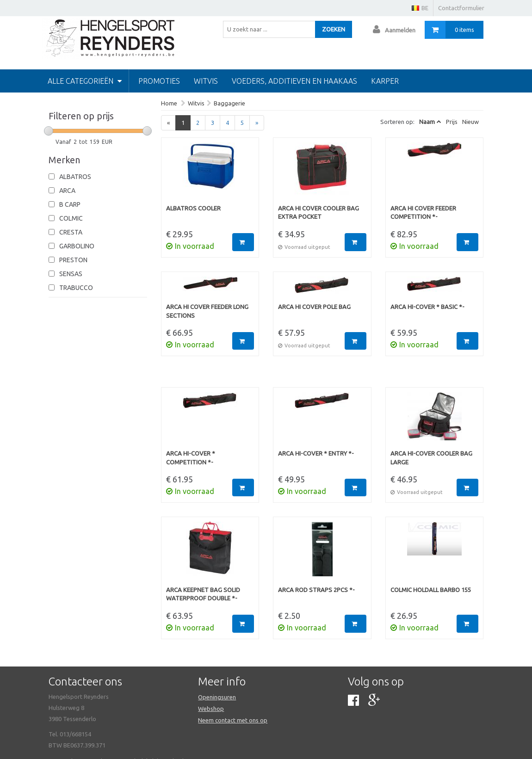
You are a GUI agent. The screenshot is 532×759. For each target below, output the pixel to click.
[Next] (257, 123)
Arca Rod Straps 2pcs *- (316, 590)
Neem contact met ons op (233, 720)
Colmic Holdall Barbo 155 (431, 590)
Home (169, 103)
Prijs (452, 122)
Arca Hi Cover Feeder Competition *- (423, 213)
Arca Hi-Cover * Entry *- (316, 453)
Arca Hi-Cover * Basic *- (427, 307)
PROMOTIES (159, 81)
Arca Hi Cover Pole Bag (314, 307)
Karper (385, 81)
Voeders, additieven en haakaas (294, 81)
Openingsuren (217, 697)
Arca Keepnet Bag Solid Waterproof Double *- (203, 594)
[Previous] (168, 123)
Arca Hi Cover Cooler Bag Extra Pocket (319, 213)
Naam (427, 122)
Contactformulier (461, 8)
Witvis (206, 81)
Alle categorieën (85, 81)
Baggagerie (229, 103)
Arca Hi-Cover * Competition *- (191, 458)
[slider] (49, 131)
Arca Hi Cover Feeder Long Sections (207, 311)
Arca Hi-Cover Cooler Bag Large (431, 458)
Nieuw (470, 122)
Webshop (211, 709)
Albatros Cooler (193, 208)
